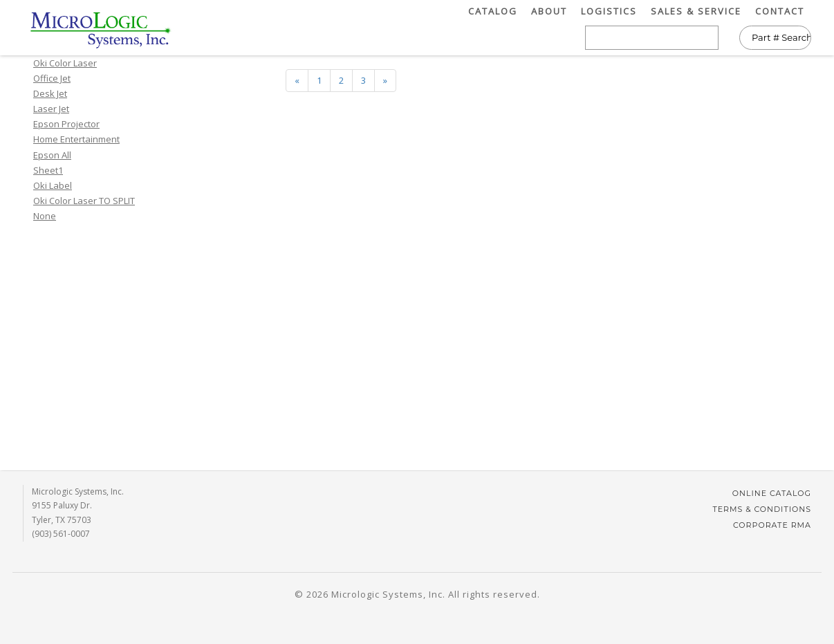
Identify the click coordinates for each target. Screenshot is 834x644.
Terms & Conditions (762, 509)
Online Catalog (772, 493)
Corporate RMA (772, 525)
